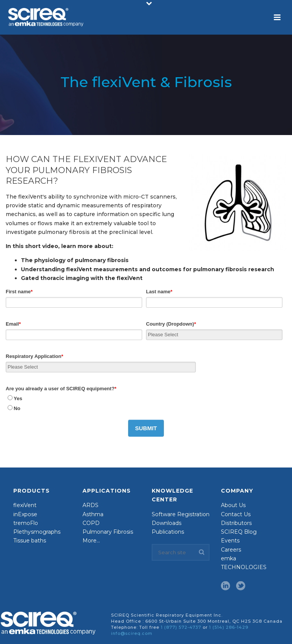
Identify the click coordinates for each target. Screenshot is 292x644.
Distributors (236, 523)
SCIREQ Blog (239, 532)
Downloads (167, 523)
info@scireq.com (132, 633)
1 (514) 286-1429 (229, 627)
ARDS (90, 505)
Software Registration (181, 514)
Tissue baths (30, 541)
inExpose (25, 514)
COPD (91, 523)
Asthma (93, 514)
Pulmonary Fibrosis (108, 532)
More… (91, 541)
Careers (231, 549)
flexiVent (25, 505)
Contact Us (236, 514)
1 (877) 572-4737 (181, 627)
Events (230, 541)
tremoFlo (26, 523)
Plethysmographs (37, 532)
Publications (168, 532)
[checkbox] (144, 403)
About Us (233, 505)
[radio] (144, 398)
